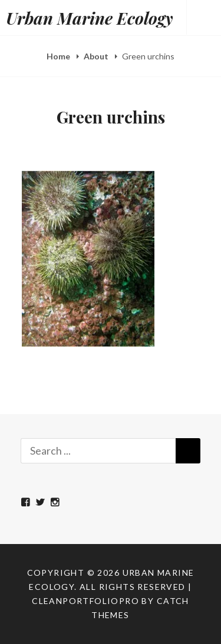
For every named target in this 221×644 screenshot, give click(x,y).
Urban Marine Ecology (90, 18)
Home (59, 56)
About (97, 56)
